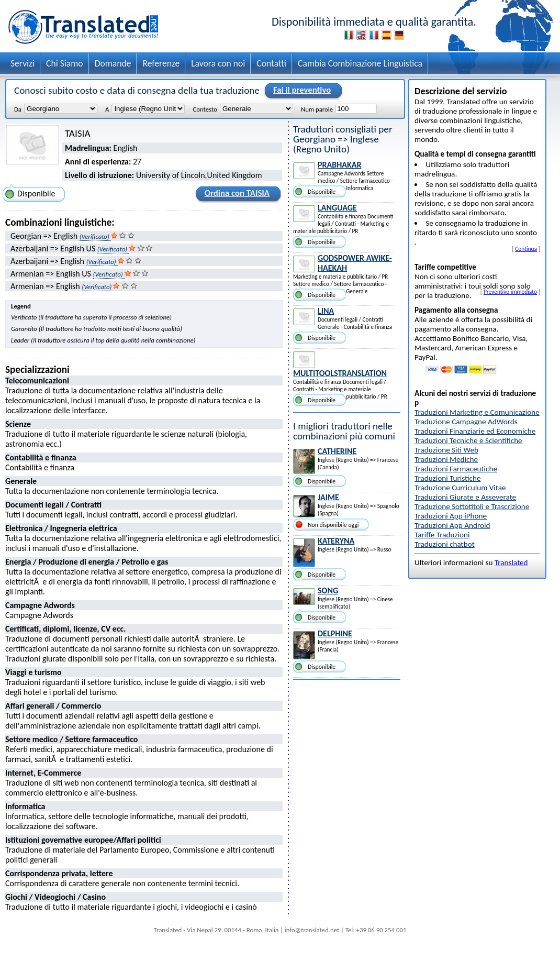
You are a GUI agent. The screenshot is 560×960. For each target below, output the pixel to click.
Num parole (317, 109)
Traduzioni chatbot (445, 544)
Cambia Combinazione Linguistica (360, 63)
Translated (511, 562)
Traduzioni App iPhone (451, 516)
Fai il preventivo (300, 91)
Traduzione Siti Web (446, 450)
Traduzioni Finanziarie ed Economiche (475, 431)
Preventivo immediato (510, 292)
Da (18, 109)
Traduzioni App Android (452, 525)
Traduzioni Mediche (446, 459)
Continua (526, 249)
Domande (113, 63)
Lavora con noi (218, 63)
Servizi (23, 63)
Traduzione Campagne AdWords (466, 422)
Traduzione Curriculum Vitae (460, 488)
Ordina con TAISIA (236, 195)
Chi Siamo (65, 63)
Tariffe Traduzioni (442, 535)
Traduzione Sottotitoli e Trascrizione (472, 506)
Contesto (205, 109)
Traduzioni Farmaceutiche (456, 469)
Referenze (161, 63)
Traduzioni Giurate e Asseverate (465, 497)
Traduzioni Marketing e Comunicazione (477, 412)
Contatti (271, 63)
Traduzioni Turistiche (447, 478)
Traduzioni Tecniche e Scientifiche (468, 440)
